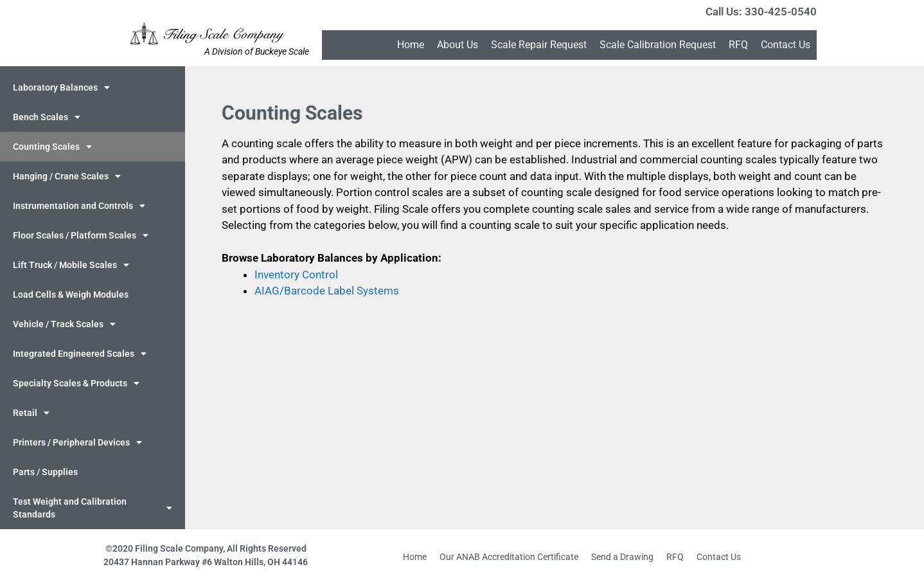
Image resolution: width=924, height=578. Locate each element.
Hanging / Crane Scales (67, 176)
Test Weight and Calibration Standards (93, 508)
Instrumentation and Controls (79, 206)
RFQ (738, 45)
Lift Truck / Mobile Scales (71, 265)
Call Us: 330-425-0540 (761, 12)
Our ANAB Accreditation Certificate (509, 557)
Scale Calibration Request (658, 45)
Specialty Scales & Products (76, 383)
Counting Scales (52, 147)
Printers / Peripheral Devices (77, 442)
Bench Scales (47, 117)
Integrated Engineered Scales (80, 354)
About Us (458, 45)
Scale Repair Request (539, 45)
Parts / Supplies (45, 472)
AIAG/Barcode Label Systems (327, 291)
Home (411, 45)
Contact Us (786, 45)
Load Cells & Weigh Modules (71, 294)
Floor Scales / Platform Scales (81, 235)
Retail (31, 413)
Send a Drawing (622, 557)
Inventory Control (296, 275)
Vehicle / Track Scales (64, 324)
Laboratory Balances (61, 87)
